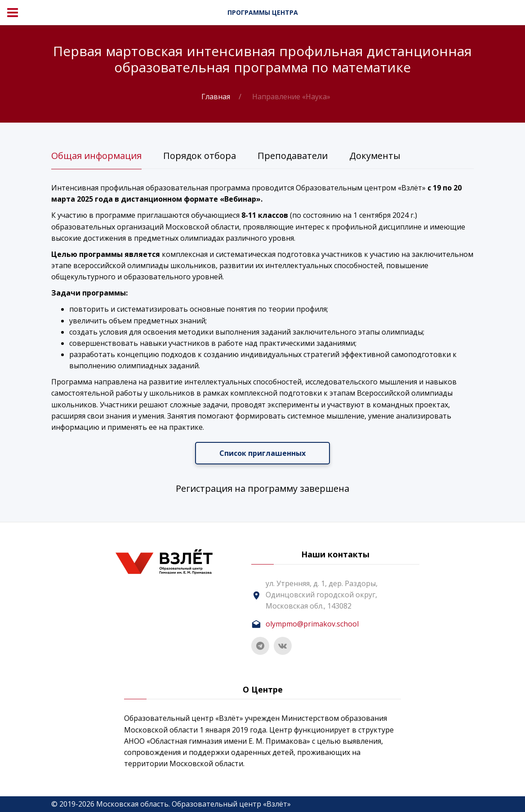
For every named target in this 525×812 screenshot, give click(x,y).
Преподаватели (293, 156)
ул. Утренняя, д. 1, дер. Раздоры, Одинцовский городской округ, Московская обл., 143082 (322, 595)
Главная (216, 97)
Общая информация (96, 156)
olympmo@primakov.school (312, 624)
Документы (375, 156)
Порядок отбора (200, 156)
